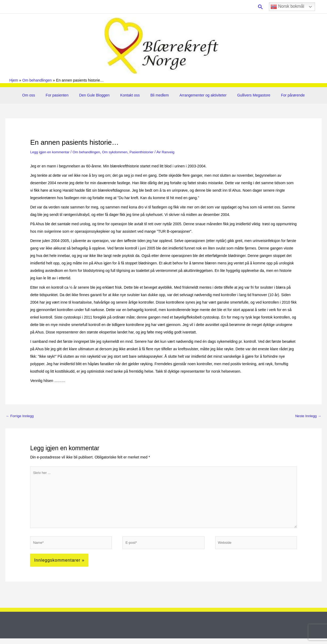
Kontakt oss (132, 95)
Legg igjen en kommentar (51, 152)
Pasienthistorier (149, 152)
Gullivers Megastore (246, 95)
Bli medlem (158, 95)
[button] (260, 7)
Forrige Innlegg (21, 416)
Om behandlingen (90, 152)
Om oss (40, 95)
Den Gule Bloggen (99, 95)
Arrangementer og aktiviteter (198, 95)
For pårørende (282, 95)
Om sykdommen (120, 152)
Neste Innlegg (307, 416)
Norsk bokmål (287, 7)
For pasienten (65, 95)
